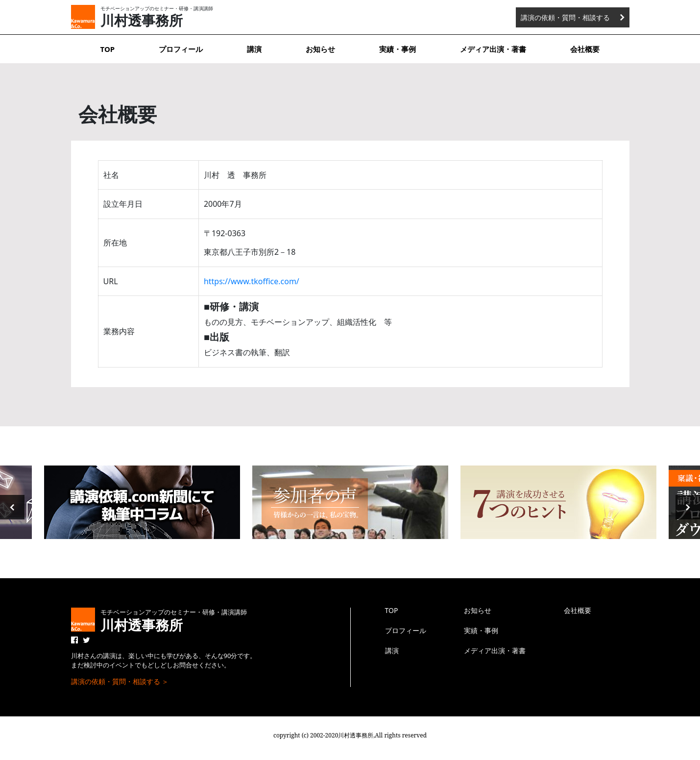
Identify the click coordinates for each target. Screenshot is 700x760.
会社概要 (585, 49)
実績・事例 (398, 49)
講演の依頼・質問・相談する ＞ (120, 681)
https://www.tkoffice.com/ (252, 281)
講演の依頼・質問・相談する (565, 17)
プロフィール (181, 49)
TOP (108, 49)
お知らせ (320, 49)
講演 (254, 49)
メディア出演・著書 (493, 49)
